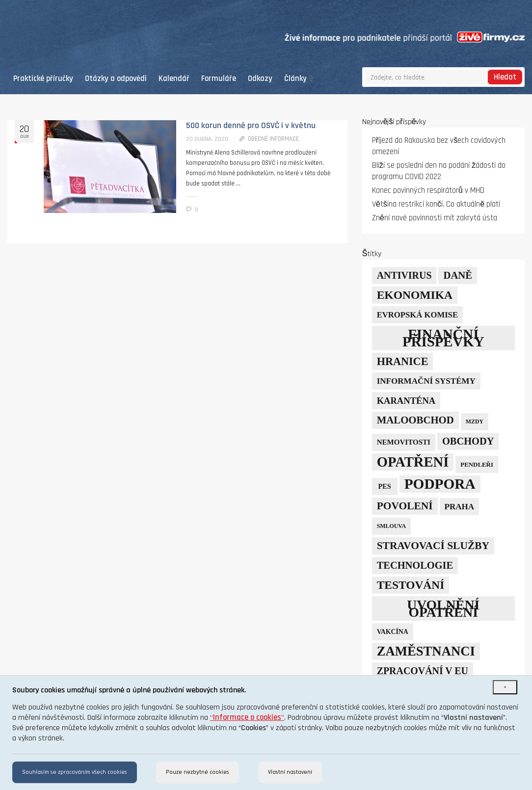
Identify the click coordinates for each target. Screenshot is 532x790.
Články (298, 79)
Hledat (505, 77)
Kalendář (174, 79)
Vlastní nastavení (290, 772)
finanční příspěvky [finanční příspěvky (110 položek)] (443, 338)
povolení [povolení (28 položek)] (405, 506)
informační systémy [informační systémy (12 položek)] (426, 381)
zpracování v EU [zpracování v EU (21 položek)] (423, 671)
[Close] (505, 687)
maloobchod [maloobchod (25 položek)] (415, 420)
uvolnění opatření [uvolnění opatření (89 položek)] (443, 608)
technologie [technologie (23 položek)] (415, 565)
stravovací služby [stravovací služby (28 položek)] (433, 546)
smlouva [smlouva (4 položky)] (391, 526)
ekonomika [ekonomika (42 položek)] (415, 295)
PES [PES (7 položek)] (384, 486)
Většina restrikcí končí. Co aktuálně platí (436, 204)
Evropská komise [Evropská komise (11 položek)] (417, 315)
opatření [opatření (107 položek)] (413, 462)
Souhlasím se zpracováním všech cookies (75, 772)
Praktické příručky (43, 79)
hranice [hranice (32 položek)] (403, 361)
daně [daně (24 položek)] (458, 275)
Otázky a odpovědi (116, 79)
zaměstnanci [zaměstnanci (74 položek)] (426, 651)
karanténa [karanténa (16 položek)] (406, 401)
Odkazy (260, 79)
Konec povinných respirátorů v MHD (428, 191)
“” (247, 718)
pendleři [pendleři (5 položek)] (477, 464)
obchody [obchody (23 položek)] (468, 441)
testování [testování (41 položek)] (411, 585)
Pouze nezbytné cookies (198, 772)
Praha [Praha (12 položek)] (460, 507)
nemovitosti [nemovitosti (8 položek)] (404, 442)
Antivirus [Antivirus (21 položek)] (404, 275)
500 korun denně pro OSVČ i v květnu (251, 126)
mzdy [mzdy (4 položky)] (475, 421)
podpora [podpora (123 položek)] (440, 484)
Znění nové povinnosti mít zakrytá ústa (435, 218)
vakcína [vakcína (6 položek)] (393, 632)
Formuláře (219, 79)
